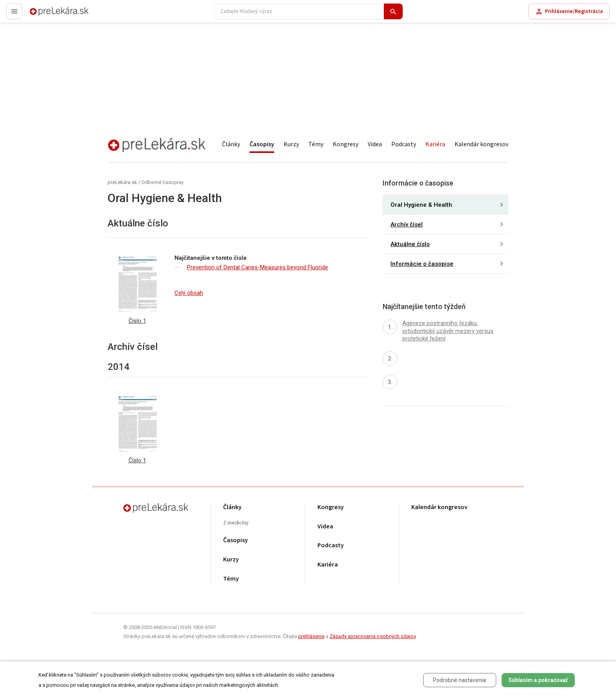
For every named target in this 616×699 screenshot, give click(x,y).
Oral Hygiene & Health (421, 205)
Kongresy (346, 144)
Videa (375, 144)
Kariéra (435, 144)
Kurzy (291, 144)
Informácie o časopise (422, 264)
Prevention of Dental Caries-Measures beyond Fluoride (258, 267)
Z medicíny (236, 523)
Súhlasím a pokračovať (538, 680)
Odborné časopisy (162, 182)
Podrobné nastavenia (459, 680)
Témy (316, 144)
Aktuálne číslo (410, 244)
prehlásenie (311, 636)
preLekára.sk (46, 15)
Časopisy (262, 144)
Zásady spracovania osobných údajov (373, 636)
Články (231, 144)
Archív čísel (407, 224)
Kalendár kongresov (481, 144)
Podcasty (404, 144)
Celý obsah (189, 293)
